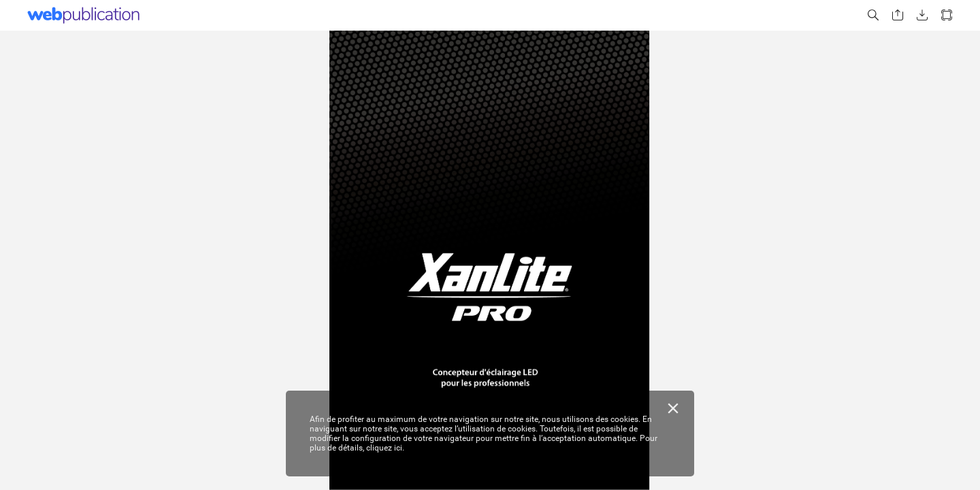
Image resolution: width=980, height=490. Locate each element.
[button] (873, 15)
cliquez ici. (385, 448)
